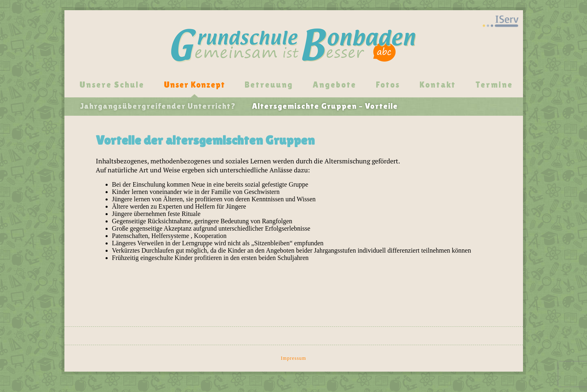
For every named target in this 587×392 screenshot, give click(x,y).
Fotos (388, 85)
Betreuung (269, 85)
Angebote (334, 85)
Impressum (293, 358)
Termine (494, 85)
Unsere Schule (112, 85)
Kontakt (438, 85)
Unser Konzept (194, 85)
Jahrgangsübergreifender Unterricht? (158, 106)
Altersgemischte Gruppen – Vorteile (325, 106)
